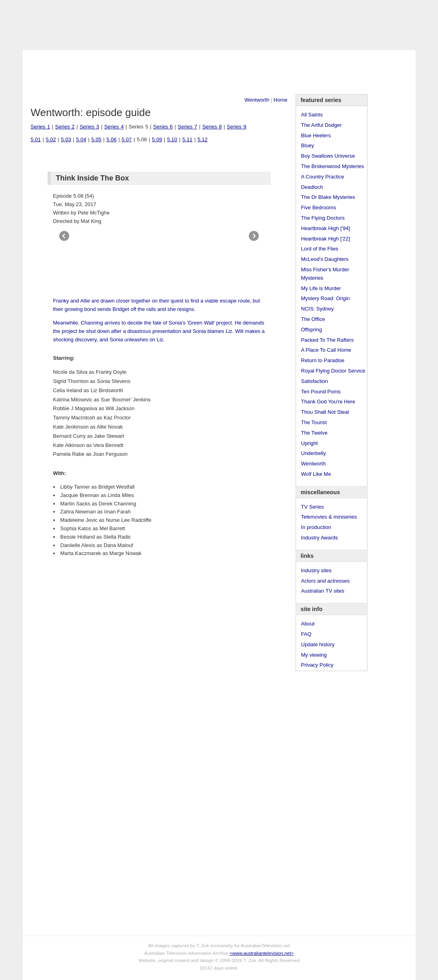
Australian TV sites (323, 591)
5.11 (187, 139)
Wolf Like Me (316, 474)
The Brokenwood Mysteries (333, 166)
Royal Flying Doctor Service (333, 371)
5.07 (127, 139)
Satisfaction (315, 381)
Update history (318, 644)
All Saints (312, 115)
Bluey (308, 145)
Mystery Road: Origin (326, 298)
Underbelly (314, 453)
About (308, 624)
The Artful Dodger (322, 125)
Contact (202, 43)
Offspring (312, 330)
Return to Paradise (323, 360)
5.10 (172, 139)
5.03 (66, 139)
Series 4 (114, 127)
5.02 (51, 139)
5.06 (111, 139)
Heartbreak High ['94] (326, 228)
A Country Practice (323, 177)
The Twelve (314, 433)
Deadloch (312, 187)
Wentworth (257, 100)
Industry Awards (320, 538)
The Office (313, 319)
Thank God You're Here (328, 402)
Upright (310, 443)
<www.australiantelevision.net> (262, 953)
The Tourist (314, 422)
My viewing (314, 655)
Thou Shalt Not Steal (325, 412)
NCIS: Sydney (318, 309)
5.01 (36, 139)
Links (149, 43)
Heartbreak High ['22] (326, 239)
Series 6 (163, 127)
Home (281, 100)
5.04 (81, 139)
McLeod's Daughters (325, 259)
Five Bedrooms (319, 207)
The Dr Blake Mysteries (328, 197)
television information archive (219, 18)
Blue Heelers (316, 135)
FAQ (306, 634)
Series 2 (65, 127)
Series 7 (187, 127)
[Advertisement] (219, 72)
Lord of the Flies (320, 249)
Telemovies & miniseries (329, 517)
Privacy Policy (317, 665)
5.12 (203, 139)
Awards (125, 43)
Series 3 (89, 127)
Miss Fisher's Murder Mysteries (325, 274)
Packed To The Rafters (328, 340)
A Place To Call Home (326, 350)
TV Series (95, 43)
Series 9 (237, 127)
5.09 (157, 139)
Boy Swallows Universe (328, 156)
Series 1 (41, 127)
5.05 (96, 139)
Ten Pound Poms (321, 392)
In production (316, 527)
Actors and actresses (325, 581)
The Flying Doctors (323, 218)
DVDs (227, 43)
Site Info (174, 43)
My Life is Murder (321, 288)
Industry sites (317, 570)
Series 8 (212, 127)
